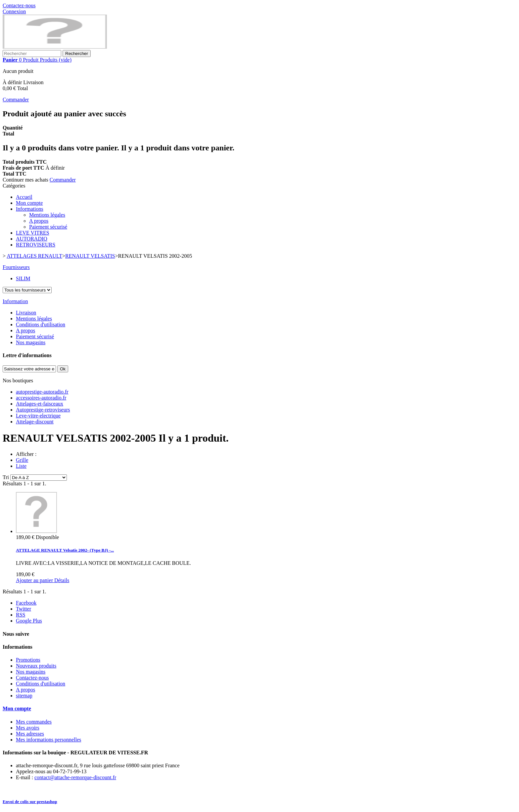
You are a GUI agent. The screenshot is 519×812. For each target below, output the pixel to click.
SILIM (23, 278)
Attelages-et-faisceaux (40, 404)
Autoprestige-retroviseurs (43, 410)
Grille (22, 460)
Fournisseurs (16, 267)
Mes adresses (30, 734)
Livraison (26, 313)
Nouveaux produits (36, 666)
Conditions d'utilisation (41, 325)
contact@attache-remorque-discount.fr (75, 777)
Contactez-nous (19, 5)
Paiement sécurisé (48, 227)
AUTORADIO (32, 239)
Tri (6, 477)
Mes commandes (34, 722)
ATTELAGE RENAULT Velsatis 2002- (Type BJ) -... (65, 550)
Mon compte (29, 203)
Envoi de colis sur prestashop (30, 802)
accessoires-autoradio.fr (41, 398)
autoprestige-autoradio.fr (42, 392)
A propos (39, 221)
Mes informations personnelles (48, 740)
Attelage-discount (35, 422)
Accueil (24, 197)
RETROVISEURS (36, 245)
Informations (30, 209)
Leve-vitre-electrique (38, 416)
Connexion (14, 11)
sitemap (24, 696)
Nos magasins (31, 342)
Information (15, 301)
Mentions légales (47, 215)
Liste (21, 466)
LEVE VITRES (33, 233)
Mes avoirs (28, 728)
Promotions (28, 660)
